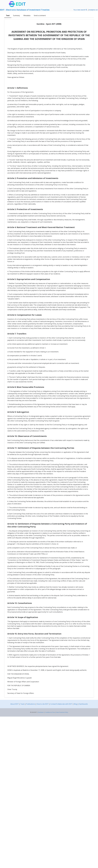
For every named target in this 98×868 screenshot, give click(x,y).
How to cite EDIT (43, 704)
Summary (16, 15)
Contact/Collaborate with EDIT (61, 704)
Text (8, 15)
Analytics (93, 10)
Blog (76, 704)
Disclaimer (41, 712)
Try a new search (80, 10)
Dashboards (83, 704)
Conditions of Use (50, 712)
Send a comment (40, 15)
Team (22, 704)
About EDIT (15, 704)
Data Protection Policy (62, 712)
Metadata (27, 15)
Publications (31, 704)
